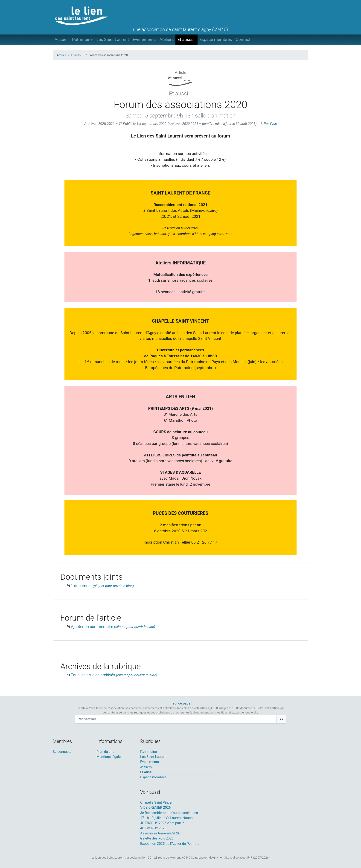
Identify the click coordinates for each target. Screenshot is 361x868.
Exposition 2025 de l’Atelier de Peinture (170, 844)
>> (281, 719)
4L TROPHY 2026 (153, 828)
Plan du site (105, 752)
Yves (273, 124)
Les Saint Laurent (113, 39)
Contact (243, 39)
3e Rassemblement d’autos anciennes (169, 813)
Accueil (61, 39)
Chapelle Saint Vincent (157, 802)
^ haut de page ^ (180, 703)
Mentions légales (109, 757)
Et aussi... (186, 39)
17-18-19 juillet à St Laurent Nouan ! (167, 818)
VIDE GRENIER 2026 (156, 808)
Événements (144, 39)
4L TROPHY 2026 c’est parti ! (162, 823)
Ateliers (166, 39)
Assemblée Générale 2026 (160, 833)
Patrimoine (82, 39)
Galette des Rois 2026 (157, 838)
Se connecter (63, 752)
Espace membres (216, 39)
